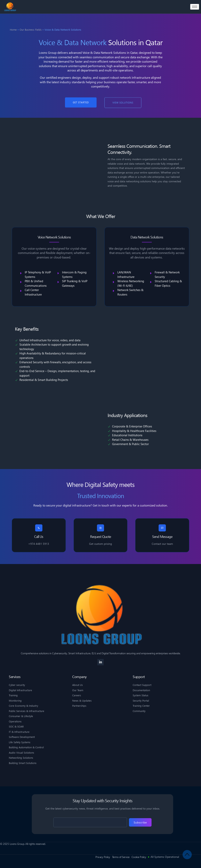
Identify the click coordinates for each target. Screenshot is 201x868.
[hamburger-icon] (195, 7)
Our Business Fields (31, 30)
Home (13, 30)
